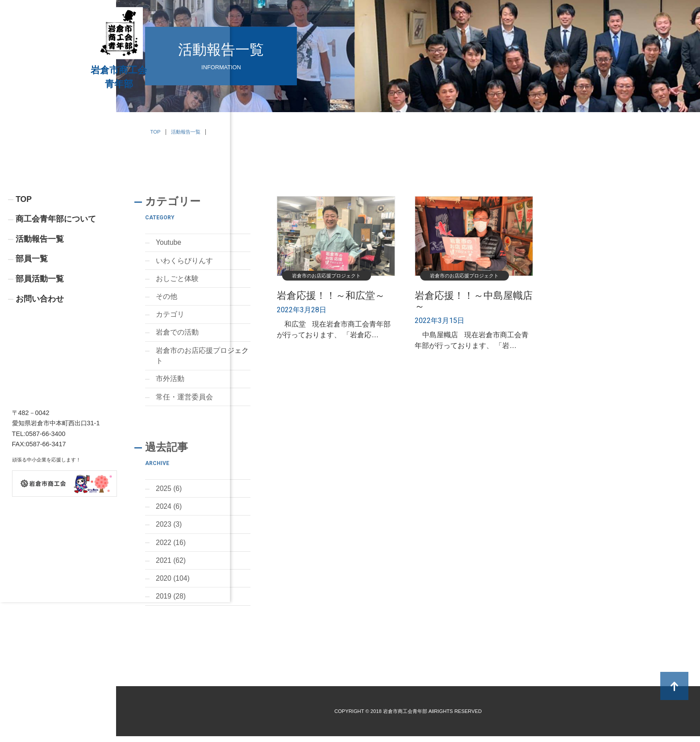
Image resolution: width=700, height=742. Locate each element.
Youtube (169, 243)
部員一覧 (32, 306)
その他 (167, 298)
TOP (24, 245)
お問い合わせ (40, 346)
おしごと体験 (177, 279)
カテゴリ (170, 316)
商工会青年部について (56, 265)
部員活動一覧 (40, 326)
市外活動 (170, 382)
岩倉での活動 (177, 334)
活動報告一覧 (40, 285)
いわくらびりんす (184, 261)
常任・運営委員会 (184, 400)
